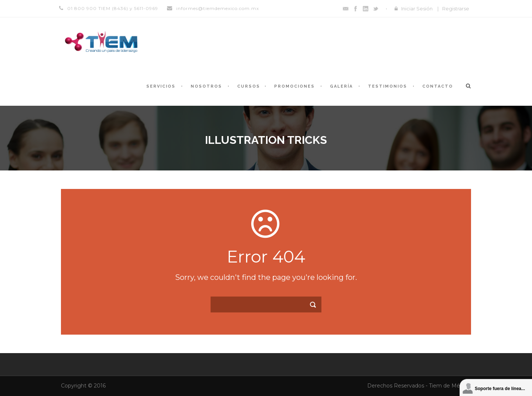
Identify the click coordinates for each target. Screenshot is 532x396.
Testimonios (388, 86)
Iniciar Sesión (417, 9)
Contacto (438, 86)
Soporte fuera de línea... (500, 389)
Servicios (161, 86)
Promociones (294, 86)
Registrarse (456, 9)
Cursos (249, 86)
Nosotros (206, 86)
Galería (341, 86)
